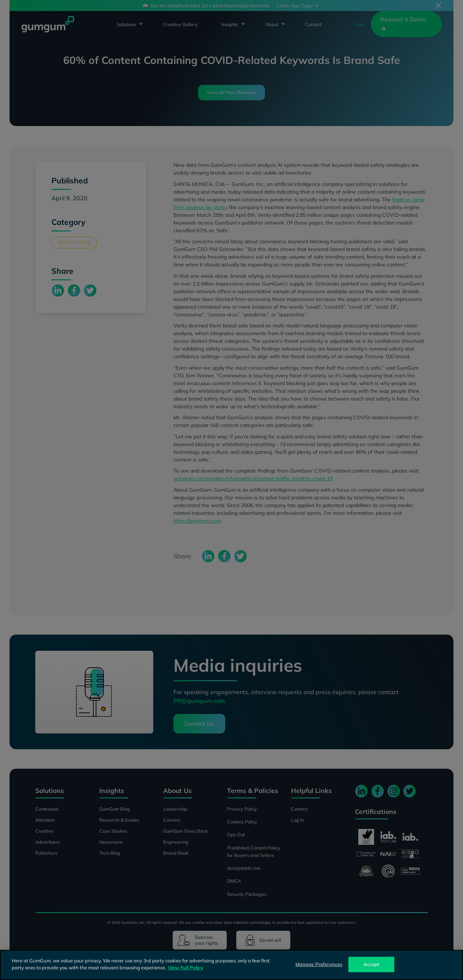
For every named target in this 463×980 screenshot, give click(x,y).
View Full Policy (186, 968)
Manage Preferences (319, 964)
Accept (371, 964)
